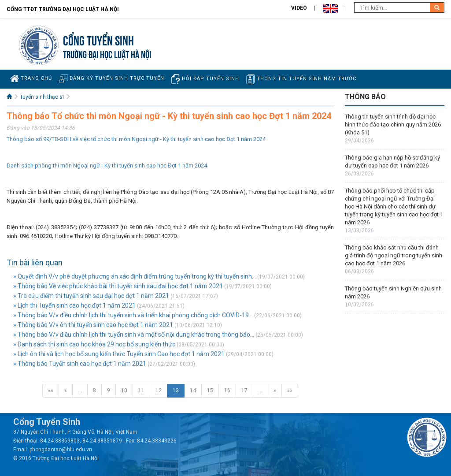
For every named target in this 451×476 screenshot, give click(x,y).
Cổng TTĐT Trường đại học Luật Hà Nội (63, 9)
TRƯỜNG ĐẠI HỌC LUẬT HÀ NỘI (107, 54)
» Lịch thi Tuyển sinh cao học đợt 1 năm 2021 (74, 305)
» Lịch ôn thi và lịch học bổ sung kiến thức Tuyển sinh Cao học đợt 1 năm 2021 (119, 354)
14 (193, 390)
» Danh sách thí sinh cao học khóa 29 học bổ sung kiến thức (94, 344)
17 (244, 390)
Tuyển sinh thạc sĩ (42, 97)
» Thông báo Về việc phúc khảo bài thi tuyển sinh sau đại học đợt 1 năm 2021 (118, 286)
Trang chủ (31, 78)
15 (210, 390)
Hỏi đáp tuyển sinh (205, 79)
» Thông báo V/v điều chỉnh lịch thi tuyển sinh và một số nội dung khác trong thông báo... (134, 335)
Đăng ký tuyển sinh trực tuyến (112, 78)
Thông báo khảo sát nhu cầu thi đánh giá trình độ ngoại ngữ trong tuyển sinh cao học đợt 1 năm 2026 (394, 255)
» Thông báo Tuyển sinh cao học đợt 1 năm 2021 (80, 364)
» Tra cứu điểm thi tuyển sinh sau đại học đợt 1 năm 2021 (91, 296)
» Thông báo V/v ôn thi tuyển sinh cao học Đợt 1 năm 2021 (93, 325)
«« (51, 390)
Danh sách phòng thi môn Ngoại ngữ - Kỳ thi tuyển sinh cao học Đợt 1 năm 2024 (107, 165)
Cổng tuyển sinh (98, 39)
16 (227, 390)
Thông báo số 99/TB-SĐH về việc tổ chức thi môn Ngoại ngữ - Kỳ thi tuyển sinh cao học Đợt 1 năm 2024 (136, 139)
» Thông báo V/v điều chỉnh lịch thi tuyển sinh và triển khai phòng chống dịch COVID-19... (133, 315)
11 (141, 390)
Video (299, 8)
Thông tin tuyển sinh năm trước (301, 79)
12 (159, 390)
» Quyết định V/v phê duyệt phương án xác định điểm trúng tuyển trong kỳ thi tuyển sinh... (135, 276)
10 (124, 390)
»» (290, 390)
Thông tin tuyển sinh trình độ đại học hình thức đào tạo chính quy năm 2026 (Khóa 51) (393, 125)
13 (176, 390)
